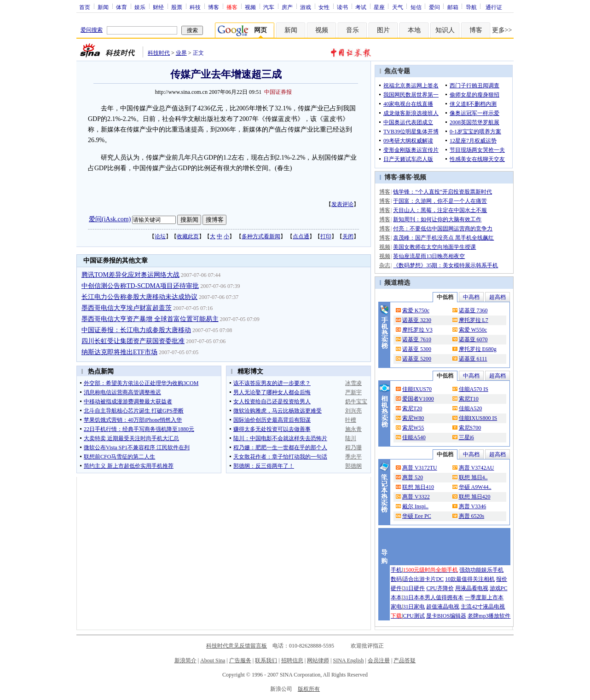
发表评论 (342, 204)
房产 (287, 7)
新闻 (103, 7)
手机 (396, 570)
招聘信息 (292, 660)
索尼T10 (469, 399)
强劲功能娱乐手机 (481, 570)
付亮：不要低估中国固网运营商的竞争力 (443, 229)
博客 (214, 7)
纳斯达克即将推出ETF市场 (119, 352)
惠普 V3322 (416, 497)
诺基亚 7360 (473, 310)
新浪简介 (185, 660)
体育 (121, 7)
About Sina (213, 660)
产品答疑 (405, 660)
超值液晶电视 (443, 607)
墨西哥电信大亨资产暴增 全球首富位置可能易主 (150, 319)
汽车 (269, 7)
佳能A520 (471, 408)
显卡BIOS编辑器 (446, 616)
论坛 (160, 236)
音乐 (353, 30)
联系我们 (266, 660)
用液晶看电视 (472, 588)
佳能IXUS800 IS (478, 418)
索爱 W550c (473, 330)
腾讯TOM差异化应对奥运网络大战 (130, 275)
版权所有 (309, 689)
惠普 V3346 (473, 506)
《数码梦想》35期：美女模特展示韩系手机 (445, 265)
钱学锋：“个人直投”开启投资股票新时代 (442, 192)
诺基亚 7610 (417, 339)
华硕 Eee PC (417, 516)
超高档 (497, 297)
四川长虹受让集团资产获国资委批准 (133, 341)
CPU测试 (414, 616)
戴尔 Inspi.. (415, 506)
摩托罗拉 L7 (474, 320)
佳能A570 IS (474, 389)
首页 (85, 7)
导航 (471, 7)
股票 (177, 7)
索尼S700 (470, 428)
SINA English (348, 660)
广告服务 (240, 660)
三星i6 (466, 437)
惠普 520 (413, 477)
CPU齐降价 (440, 588)
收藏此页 (188, 236)
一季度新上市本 (484, 597)
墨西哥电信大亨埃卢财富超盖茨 (127, 308)
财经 (158, 7)
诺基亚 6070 (473, 339)
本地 (414, 30)
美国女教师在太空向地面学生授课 (434, 247)
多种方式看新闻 (261, 236)
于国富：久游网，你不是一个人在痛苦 (440, 201)
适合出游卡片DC (423, 579)
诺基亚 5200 (417, 359)
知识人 (445, 30)
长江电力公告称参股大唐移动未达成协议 (139, 297)
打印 (326, 236)
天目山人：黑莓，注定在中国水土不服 (440, 210)
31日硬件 (414, 588)
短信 (416, 7)
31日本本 (414, 597)
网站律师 (318, 660)
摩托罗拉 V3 (417, 330)
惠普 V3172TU (420, 468)
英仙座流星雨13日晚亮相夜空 (429, 256)
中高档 (471, 297)
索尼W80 (413, 418)
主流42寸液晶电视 (483, 607)
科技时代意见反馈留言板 (237, 646)
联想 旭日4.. (473, 477)
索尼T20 (412, 408)
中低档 (445, 297)
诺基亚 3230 (417, 320)
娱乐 (140, 7)
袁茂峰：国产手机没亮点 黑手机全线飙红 (443, 238)
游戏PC (499, 588)
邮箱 (453, 7)
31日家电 (414, 607)
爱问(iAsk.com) (110, 219)
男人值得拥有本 (444, 597)
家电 (396, 607)
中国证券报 (278, 92)
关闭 (348, 236)
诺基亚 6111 (473, 359)
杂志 (385, 265)
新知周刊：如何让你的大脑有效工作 (437, 219)
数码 (396, 579)
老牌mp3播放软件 (489, 616)
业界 (181, 53)
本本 (396, 597)
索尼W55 (413, 428)
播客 (405, 177)
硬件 (396, 588)
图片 (383, 30)
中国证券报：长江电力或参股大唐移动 (136, 330)
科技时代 (159, 53)
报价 (502, 579)
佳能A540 (414, 437)
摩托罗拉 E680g (478, 349)
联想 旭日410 (418, 487)
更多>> (502, 30)
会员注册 (379, 660)
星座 (379, 7)
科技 (195, 7)
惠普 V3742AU (477, 468)
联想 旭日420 (475, 497)
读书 (342, 7)
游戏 (306, 7)
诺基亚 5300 (417, 349)
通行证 (494, 7)
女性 (324, 7)
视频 (250, 7)
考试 (361, 7)
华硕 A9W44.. (475, 487)
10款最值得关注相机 (470, 579)
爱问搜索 (92, 30)
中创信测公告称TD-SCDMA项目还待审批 (140, 286)
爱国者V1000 (418, 399)
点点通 (301, 236)
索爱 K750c (416, 310)
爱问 (434, 7)
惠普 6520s (472, 516)
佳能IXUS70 (417, 389)
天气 (398, 7)
